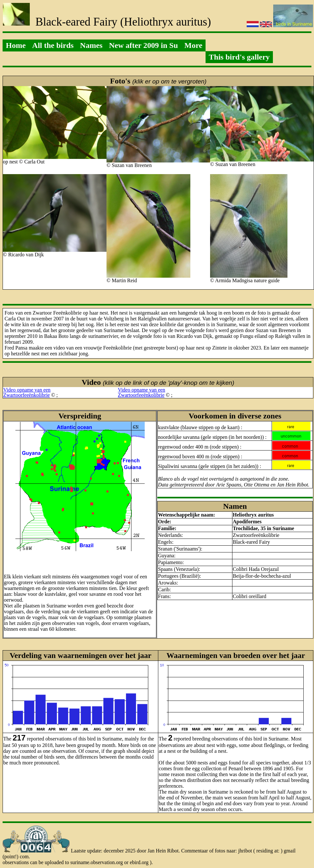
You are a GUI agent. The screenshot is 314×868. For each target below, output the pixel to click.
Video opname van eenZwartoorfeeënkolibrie (27, 392)
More (194, 45)
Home (16, 45)
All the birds (53, 45)
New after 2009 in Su (144, 45)
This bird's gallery (239, 57)
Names (91, 45)
